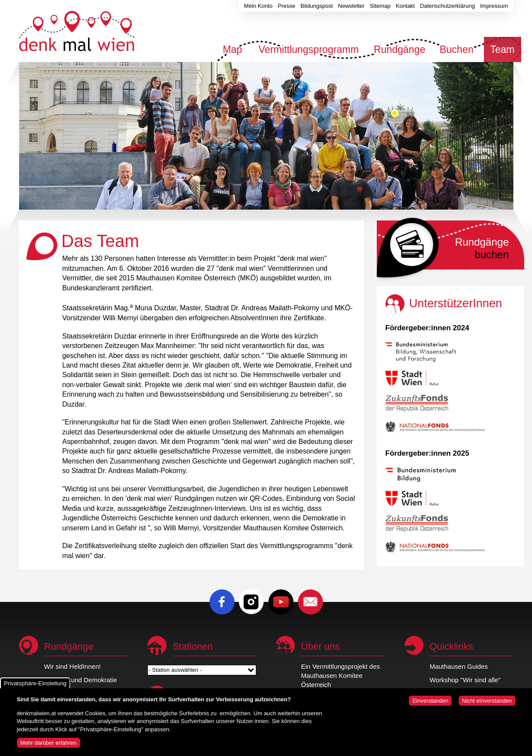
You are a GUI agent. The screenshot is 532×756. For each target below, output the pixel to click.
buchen (482, 248)
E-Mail (310, 602)
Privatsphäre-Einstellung (35, 687)
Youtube (281, 602)
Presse (287, 6)
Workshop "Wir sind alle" (465, 680)
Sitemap (380, 6)
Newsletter (351, 6)
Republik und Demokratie (81, 680)
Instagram (251, 602)
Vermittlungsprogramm (308, 49)
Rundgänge (400, 49)
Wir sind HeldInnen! (73, 666)
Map (233, 49)
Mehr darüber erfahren (49, 747)
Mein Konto (258, 6)
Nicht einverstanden (487, 705)
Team (502, 49)
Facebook (222, 602)
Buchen (457, 49)
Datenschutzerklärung (447, 6)
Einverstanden (430, 705)
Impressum (494, 6)
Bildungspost (317, 6)
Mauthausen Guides (459, 666)
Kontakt (405, 6)
